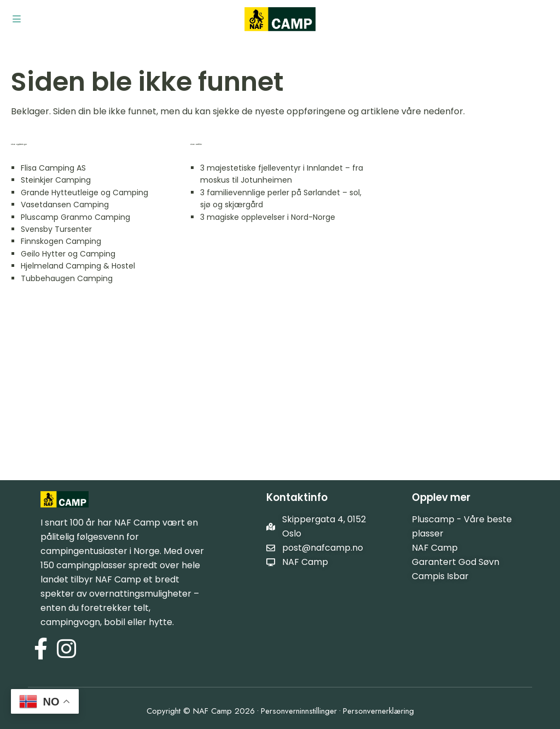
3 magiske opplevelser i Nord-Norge (268, 217)
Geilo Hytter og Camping (68, 254)
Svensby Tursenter (56, 229)
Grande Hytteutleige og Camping (84, 193)
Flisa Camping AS (53, 168)
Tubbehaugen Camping (67, 278)
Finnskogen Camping (61, 241)
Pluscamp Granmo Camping (75, 217)
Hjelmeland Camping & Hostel (78, 266)
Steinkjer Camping (56, 180)
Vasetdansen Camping (65, 205)
